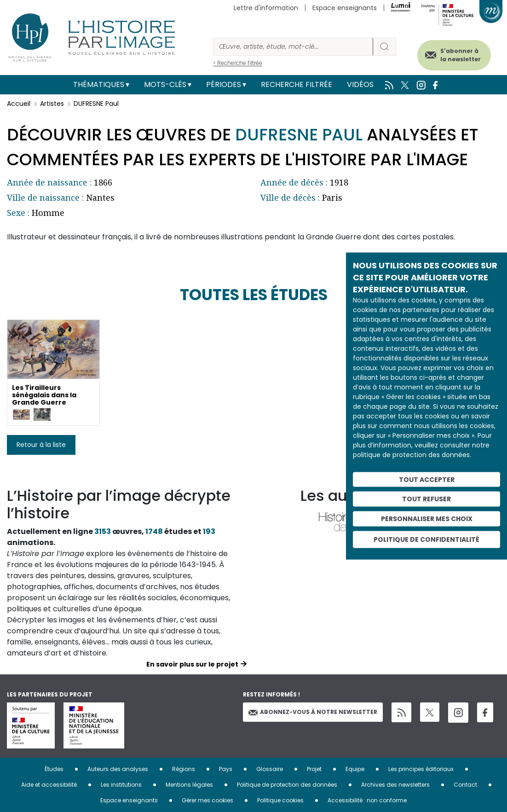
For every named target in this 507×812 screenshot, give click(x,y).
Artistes (52, 104)
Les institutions (121, 785)
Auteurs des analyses (118, 769)
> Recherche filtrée (238, 63)
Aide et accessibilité (49, 785)
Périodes (224, 84)
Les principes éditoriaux (421, 769)
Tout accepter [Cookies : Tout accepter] (427, 479)
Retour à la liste (41, 445)
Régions (184, 769)
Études (54, 769)
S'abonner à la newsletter (456, 54)
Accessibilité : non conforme (367, 800)
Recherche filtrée (297, 84)
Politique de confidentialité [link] (426, 539)
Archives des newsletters (395, 785)
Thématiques (99, 84)
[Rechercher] (293, 47)
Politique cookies (280, 800)
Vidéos (360, 84)
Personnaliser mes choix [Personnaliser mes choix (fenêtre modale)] (427, 519)
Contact (465, 785)
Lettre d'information (266, 8)
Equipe (355, 769)
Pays (226, 769)
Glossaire (270, 769)
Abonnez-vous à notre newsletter (313, 712)
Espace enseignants (345, 8)
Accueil (19, 104)
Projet (314, 769)
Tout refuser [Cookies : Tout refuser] (426, 499)
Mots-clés (165, 84)
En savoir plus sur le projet (192, 664)
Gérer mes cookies (207, 800)
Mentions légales (189, 785)
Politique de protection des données (287, 785)
